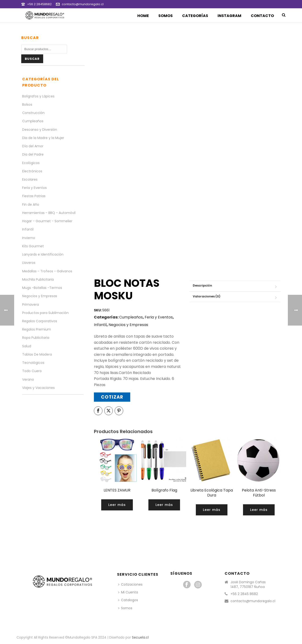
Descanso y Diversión (40, 130)
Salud (27, 346)
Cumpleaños (131, 317)
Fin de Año (31, 205)
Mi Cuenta (128, 592)
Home (143, 16)
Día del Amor (33, 146)
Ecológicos (31, 163)
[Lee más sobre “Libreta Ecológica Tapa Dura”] (212, 510)
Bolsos (27, 104)
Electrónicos (32, 171)
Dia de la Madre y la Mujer (43, 138)
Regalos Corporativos (40, 321)
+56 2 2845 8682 (244, 594)
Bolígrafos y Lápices (38, 96)
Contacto (262, 16)
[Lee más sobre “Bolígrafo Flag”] (164, 505)
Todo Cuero (32, 371)
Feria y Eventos (159, 317)
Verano (28, 379)
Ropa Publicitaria (36, 338)
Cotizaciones (130, 584)
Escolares (30, 179)
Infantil (100, 325)
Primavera (31, 305)
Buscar (32, 59)
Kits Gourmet (33, 246)
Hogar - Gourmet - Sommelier (47, 221)
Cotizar (112, 397)
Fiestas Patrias (34, 196)
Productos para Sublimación (45, 313)
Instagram (229, 16)
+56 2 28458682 (39, 4)
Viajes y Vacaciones (38, 388)
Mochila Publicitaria (38, 279)
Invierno (29, 238)
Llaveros (29, 263)
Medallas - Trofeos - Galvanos (47, 271)
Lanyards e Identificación (43, 254)
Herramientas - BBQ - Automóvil (49, 213)
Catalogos (128, 600)
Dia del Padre (33, 154)
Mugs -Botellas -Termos (42, 288)
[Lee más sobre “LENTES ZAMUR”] (117, 505)
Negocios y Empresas (128, 325)
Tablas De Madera (37, 354)
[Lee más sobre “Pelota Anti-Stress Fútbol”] (259, 510)
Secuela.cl (140, 637)
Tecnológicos (33, 363)
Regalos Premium (37, 329)
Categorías (195, 16)
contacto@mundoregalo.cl (83, 4)
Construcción (33, 113)
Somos (166, 16)
